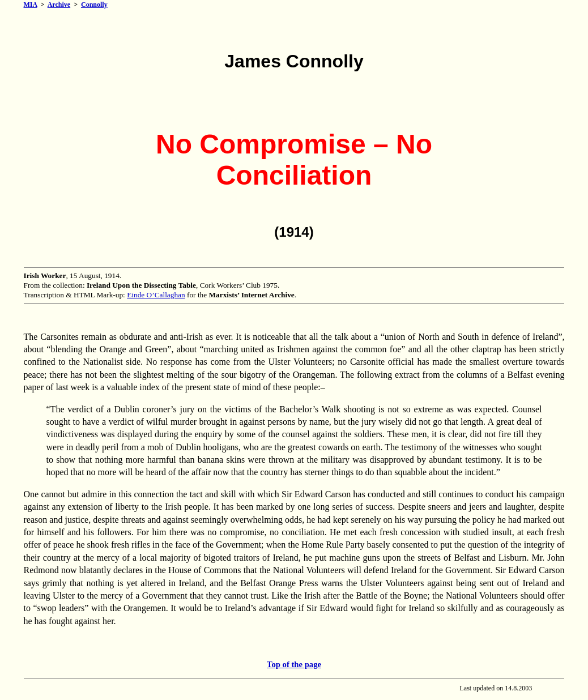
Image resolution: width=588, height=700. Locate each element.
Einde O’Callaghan (156, 295)
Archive (59, 5)
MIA (31, 5)
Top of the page (294, 664)
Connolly (94, 5)
